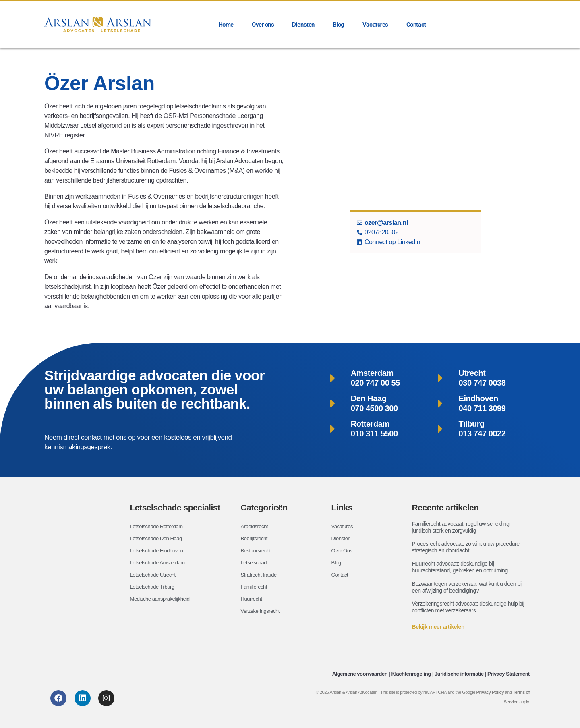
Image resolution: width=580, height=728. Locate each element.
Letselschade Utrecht (155, 575)
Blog (339, 25)
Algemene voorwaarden (360, 674)
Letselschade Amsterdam (160, 563)
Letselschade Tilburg (154, 587)
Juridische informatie (459, 674)
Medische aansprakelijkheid (162, 599)
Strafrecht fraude (260, 575)
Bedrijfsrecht (255, 539)
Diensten (303, 25)
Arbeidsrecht (256, 527)
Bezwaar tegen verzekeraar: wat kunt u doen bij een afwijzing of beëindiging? (467, 587)
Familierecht (255, 587)
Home (226, 25)
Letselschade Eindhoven (159, 551)
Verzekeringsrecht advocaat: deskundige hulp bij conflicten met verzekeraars (468, 607)
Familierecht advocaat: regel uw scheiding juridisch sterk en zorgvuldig (461, 527)
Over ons (263, 25)
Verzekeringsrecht (262, 611)
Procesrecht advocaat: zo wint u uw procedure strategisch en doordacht (466, 547)
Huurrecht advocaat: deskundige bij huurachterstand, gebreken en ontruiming (460, 567)
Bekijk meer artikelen (438, 627)
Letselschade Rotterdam (159, 527)
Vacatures (375, 25)
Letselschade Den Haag (158, 539)
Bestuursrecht (257, 551)
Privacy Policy (490, 692)
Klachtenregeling (411, 674)
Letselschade (256, 563)
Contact (416, 25)
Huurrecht (252, 599)
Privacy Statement (509, 674)
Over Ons (343, 551)
